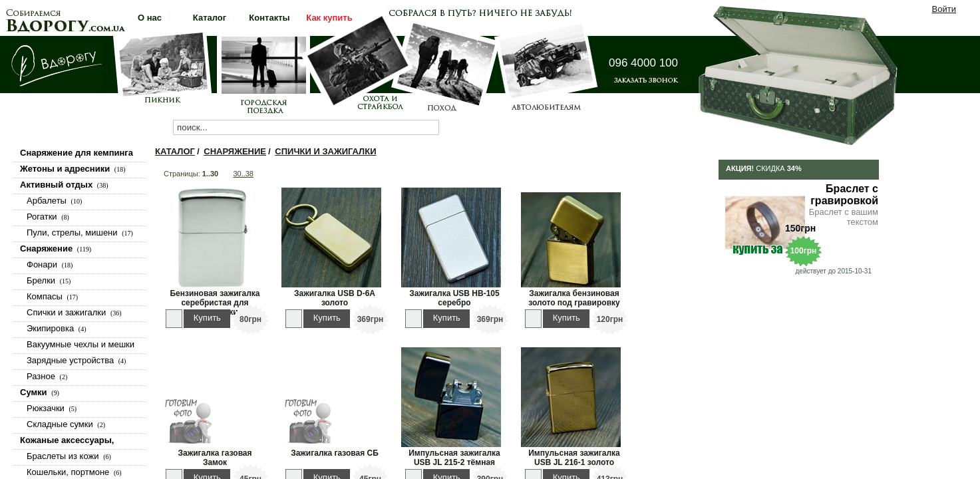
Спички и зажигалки (325, 151)
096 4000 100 (643, 63)
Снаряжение (235, 151)
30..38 (243, 174)
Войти (944, 9)
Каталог (175, 151)
